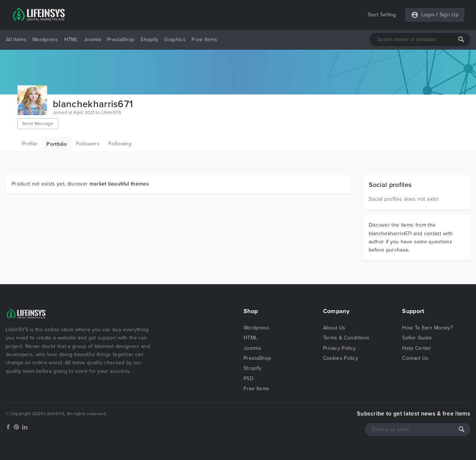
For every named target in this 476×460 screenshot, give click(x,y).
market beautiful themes (119, 184)
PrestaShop (121, 40)
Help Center (417, 348)
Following (120, 144)
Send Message (38, 124)
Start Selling (382, 15)
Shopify (149, 40)
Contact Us (415, 358)
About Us (334, 328)
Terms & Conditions (346, 338)
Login (428, 15)
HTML (71, 40)
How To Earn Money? (427, 328)
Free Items (204, 40)
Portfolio (57, 144)
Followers (88, 144)
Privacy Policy (339, 348)
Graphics (175, 40)
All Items (16, 40)
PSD (249, 379)
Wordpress (45, 40)
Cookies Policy (340, 358)
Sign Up (449, 15)
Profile (30, 144)
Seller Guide (417, 338)
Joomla (92, 40)
